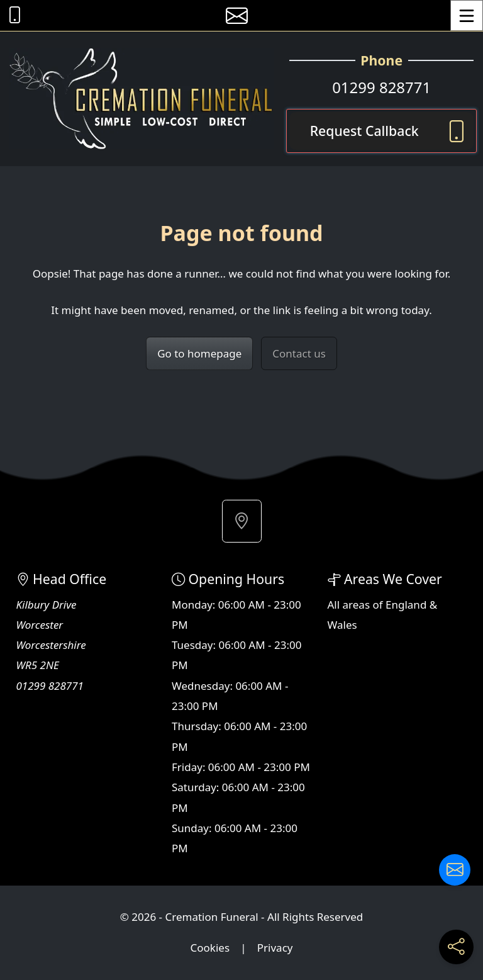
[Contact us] (455, 870)
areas (357, 605)
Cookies (210, 948)
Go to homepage (199, 353)
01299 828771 (381, 87)
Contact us (299, 353)
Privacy (275, 948)
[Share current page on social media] (456, 947)
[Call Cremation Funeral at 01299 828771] (12, 15)
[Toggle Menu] (467, 15)
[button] (242, 521)
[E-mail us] (237, 15)
